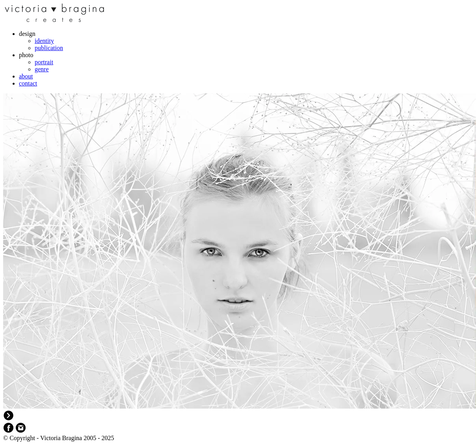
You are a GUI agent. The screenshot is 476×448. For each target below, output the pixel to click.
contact (28, 83)
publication (49, 48)
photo (26, 55)
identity (44, 41)
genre (42, 69)
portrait (44, 62)
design (27, 34)
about (26, 76)
